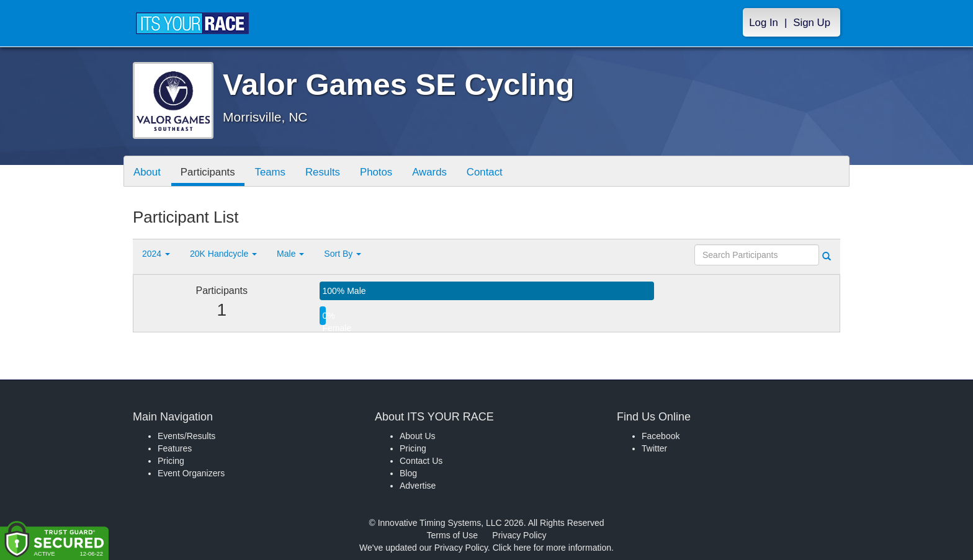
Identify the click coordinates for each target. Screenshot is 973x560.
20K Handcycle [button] (223, 254)
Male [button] (290, 254)
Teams (270, 172)
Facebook (661, 436)
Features (175, 448)
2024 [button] (156, 254)
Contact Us (421, 461)
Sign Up (812, 23)
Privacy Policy (519, 535)
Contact (485, 172)
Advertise (418, 486)
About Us (418, 436)
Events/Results (186, 436)
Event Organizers (191, 473)
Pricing (171, 461)
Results (323, 172)
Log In (764, 23)
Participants (208, 172)
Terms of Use (452, 535)
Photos (376, 172)
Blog (408, 473)
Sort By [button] (343, 254)
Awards (429, 172)
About (147, 172)
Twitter (654, 448)
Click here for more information (552, 548)
